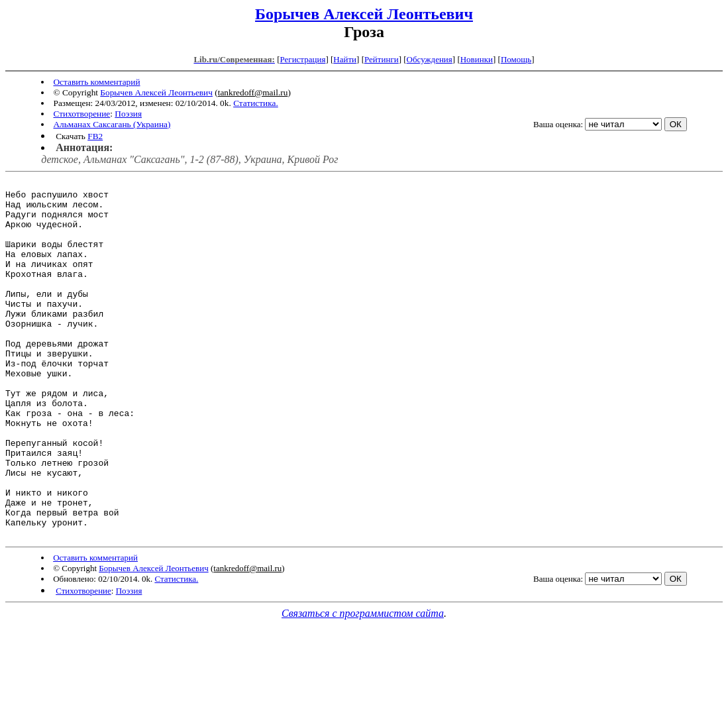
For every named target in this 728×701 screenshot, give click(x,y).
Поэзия (128, 114)
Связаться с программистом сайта (363, 685)
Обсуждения (430, 59)
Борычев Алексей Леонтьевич (364, 14)
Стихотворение (81, 114)
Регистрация (302, 59)
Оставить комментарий (96, 82)
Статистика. (256, 103)
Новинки (477, 59)
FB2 (95, 136)
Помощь (516, 59)
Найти (345, 59)
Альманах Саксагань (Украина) (112, 124)
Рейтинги (382, 59)
